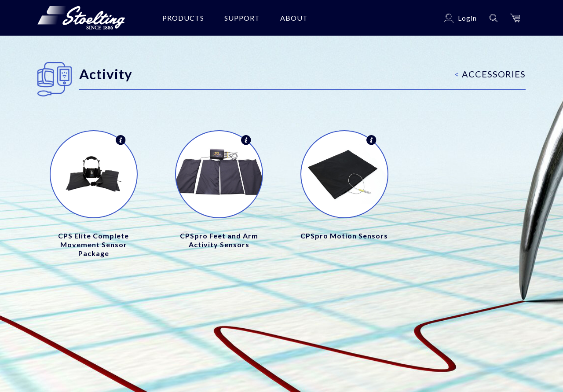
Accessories (490, 74)
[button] (515, 18)
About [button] (294, 18)
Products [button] (183, 18)
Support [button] (242, 18)
